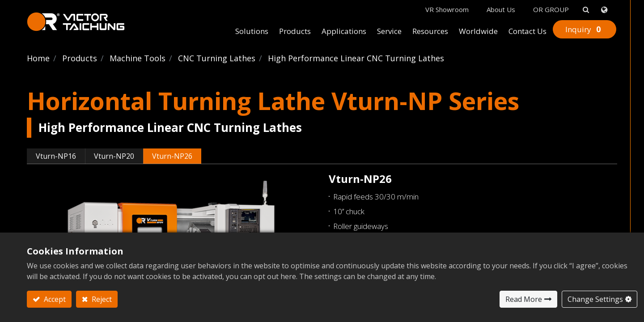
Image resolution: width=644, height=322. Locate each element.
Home (38, 58)
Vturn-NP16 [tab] (56, 156)
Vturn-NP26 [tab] (172, 156)
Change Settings (595, 299)
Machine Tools (138, 58)
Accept (54, 299)
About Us (501, 9)
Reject (101, 299)
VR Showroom (447, 9)
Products (80, 58)
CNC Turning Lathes (217, 58)
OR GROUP (551, 9)
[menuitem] (252, 32)
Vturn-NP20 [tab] (114, 156)
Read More (524, 299)
